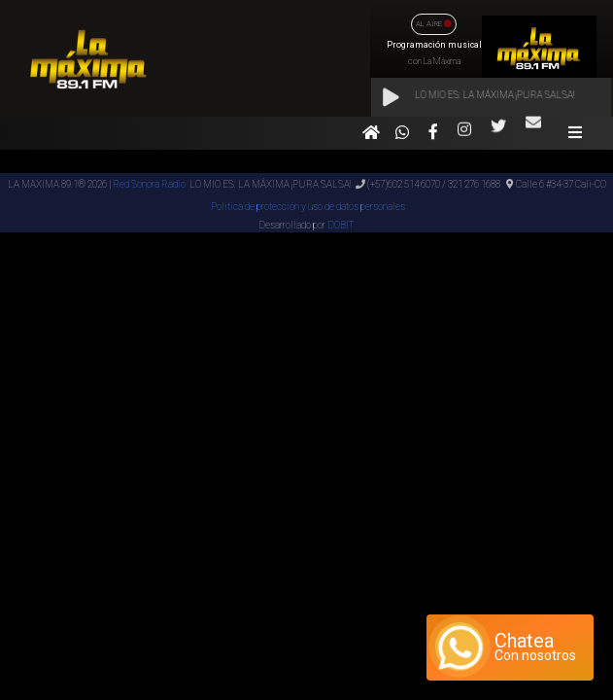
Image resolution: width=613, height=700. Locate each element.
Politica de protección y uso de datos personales (307, 207)
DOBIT (340, 225)
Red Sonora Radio (149, 184)
